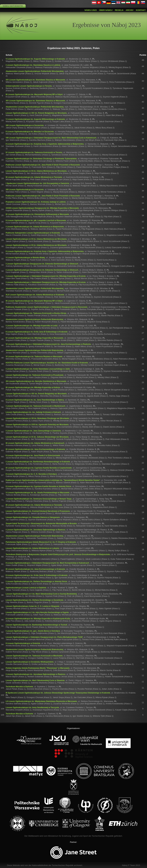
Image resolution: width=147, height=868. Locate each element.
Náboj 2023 (91, 10)
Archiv (130, 10)
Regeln (119, 10)
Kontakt (141, 10)
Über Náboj (106, 10)
